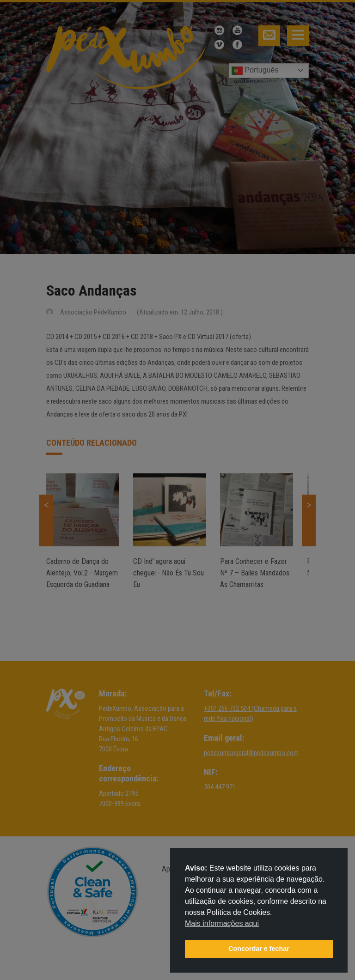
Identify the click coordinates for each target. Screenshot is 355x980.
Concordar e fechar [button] (259, 949)
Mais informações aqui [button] (222, 923)
